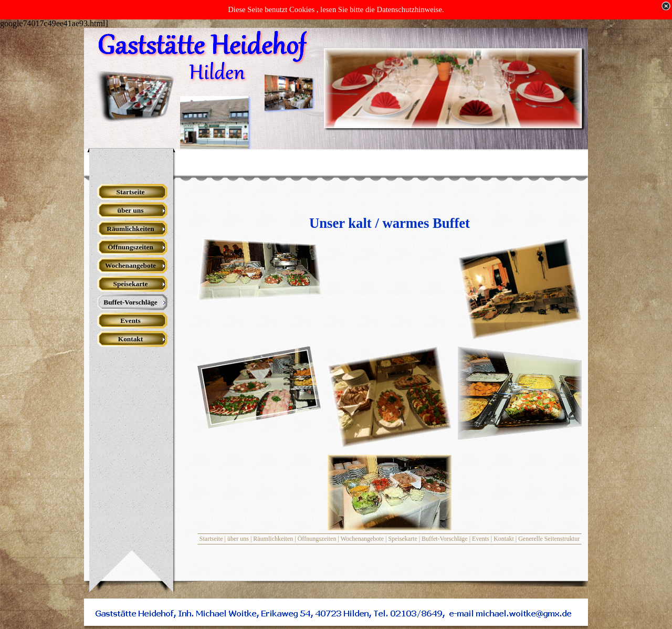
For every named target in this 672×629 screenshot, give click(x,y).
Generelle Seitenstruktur (549, 539)
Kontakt (504, 539)
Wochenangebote (362, 539)
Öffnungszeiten (317, 539)
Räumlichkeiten (273, 539)
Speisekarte (402, 539)
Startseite (211, 539)
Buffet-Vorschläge (445, 539)
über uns (238, 539)
